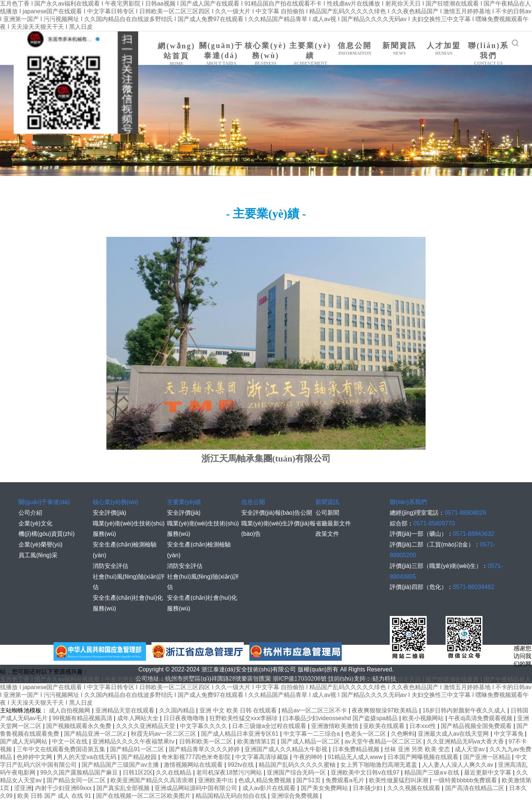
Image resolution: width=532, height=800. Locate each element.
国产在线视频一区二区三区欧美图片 (144, 796)
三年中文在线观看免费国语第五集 (62, 749)
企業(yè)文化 (35, 523)
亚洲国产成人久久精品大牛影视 (287, 749)
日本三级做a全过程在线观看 (270, 726)
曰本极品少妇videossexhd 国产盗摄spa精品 (341, 718)
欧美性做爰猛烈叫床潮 (399, 780)
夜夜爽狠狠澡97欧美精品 (385, 710)
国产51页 (309, 780)
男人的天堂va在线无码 (87, 757)
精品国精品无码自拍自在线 (232, 796)
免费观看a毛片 (346, 780)
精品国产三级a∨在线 (432, 772)
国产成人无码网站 (24, 741)
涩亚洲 (23, 788)
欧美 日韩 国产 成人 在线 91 (55, 796)
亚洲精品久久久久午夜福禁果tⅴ (134, 741)
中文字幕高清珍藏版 (263, 757)
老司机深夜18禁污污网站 (230, 772)
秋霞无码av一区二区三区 (164, 734)
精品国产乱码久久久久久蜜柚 (298, 765)
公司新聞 (327, 513)
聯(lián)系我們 (489, 54)
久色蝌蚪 (403, 734)
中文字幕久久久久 (204, 726)
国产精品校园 (140, 757)
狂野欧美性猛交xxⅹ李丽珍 (244, 718)
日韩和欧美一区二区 (207, 741)
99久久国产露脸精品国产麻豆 (80, 772)
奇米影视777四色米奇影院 (197, 757)
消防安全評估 (110, 566)
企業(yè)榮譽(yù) (40, 544)
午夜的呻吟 (309, 757)
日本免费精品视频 (357, 749)
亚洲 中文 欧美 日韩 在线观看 (239, 710)
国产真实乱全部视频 (124, 788)
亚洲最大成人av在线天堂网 (454, 734)
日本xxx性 (423, 726)
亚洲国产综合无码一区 (297, 772)
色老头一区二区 (366, 734)
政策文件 (327, 534)
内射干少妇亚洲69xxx (64, 788)
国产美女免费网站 (325, 788)
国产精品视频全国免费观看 (477, 726)
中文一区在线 (71, 741)
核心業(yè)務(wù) (266, 54)
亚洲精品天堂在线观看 (126, 710)
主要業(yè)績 (310, 54)
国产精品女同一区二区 (77, 780)
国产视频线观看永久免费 (79, 726)
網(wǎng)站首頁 (177, 54)
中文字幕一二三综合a (312, 734)
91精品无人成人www (356, 757)
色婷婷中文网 (35, 757)
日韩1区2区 (138, 772)
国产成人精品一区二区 (311, 741)
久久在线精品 (174, 772)
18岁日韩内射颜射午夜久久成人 (465, 710)
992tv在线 (242, 765)
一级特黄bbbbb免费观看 (466, 780)
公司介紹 (30, 513)
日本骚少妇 (368, 788)
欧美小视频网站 (424, 718)
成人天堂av (470, 749)
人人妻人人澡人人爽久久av (458, 765)
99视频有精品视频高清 (83, 718)
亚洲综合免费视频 (296, 796)
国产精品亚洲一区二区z (96, 734)
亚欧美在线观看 (385, 726)
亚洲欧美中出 (216, 780)
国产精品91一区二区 (138, 749)
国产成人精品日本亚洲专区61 (241, 734)
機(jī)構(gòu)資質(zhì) (47, 534)
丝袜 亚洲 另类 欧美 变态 (418, 749)
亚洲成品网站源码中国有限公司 (197, 788)
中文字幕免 (509, 734)
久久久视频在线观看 (415, 788)
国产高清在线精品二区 (475, 788)
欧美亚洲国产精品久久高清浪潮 (153, 780)
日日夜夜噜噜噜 (185, 718)
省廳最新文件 (333, 523)
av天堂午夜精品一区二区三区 (384, 741)
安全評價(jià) (110, 513)
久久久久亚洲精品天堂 (146, 726)
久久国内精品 (178, 710)
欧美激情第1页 (257, 741)
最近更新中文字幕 (488, 772)
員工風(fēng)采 (38, 555)
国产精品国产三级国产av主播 (121, 765)
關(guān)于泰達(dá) (221, 54)
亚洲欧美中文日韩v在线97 (366, 772)
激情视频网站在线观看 (194, 765)
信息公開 (355, 49)
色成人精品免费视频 (266, 780)
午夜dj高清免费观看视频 (481, 718)
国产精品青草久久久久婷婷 (205, 749)
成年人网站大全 (139, 718)
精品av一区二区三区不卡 (315, 710)
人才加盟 (444, 49)
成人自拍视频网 (70, 710)
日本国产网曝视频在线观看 (424, 757)
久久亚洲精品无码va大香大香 (466, 741)
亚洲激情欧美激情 (335, 726)
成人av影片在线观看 (270, 788)
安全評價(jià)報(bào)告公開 (277, 513)
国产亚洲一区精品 (488, 757)
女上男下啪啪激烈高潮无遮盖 (379, 765)
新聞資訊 (400, 49)
